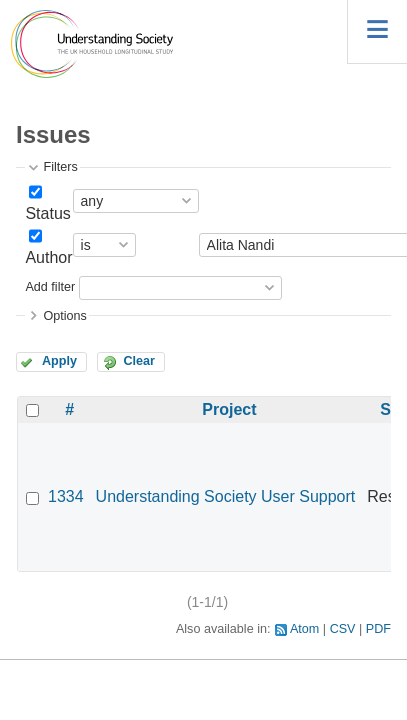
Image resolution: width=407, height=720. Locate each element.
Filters (60, 167)
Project (229, 409)
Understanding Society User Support (226, 496)
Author (48, 257)
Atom (304, 629)
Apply (59, 361)
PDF (378, 629)
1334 (66, 496)
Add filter (50, 287)
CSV (343, 629)
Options (64, 316)
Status (47, 213)
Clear (139, 361)
